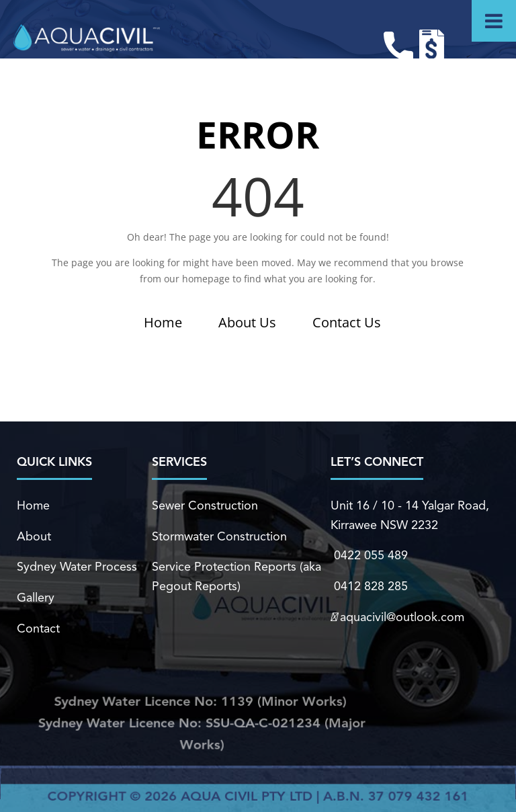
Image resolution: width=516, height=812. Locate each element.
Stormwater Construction (219, 536)
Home (163, 322)
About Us (247, 322)
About (34, 536)
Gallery (36, 598)
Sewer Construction (205, 506)
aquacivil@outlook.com (397, 616)
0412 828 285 (369, 586)
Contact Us (347, 322)
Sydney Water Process (77, 567)
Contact (38, 628)
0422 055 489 (369, 556)
